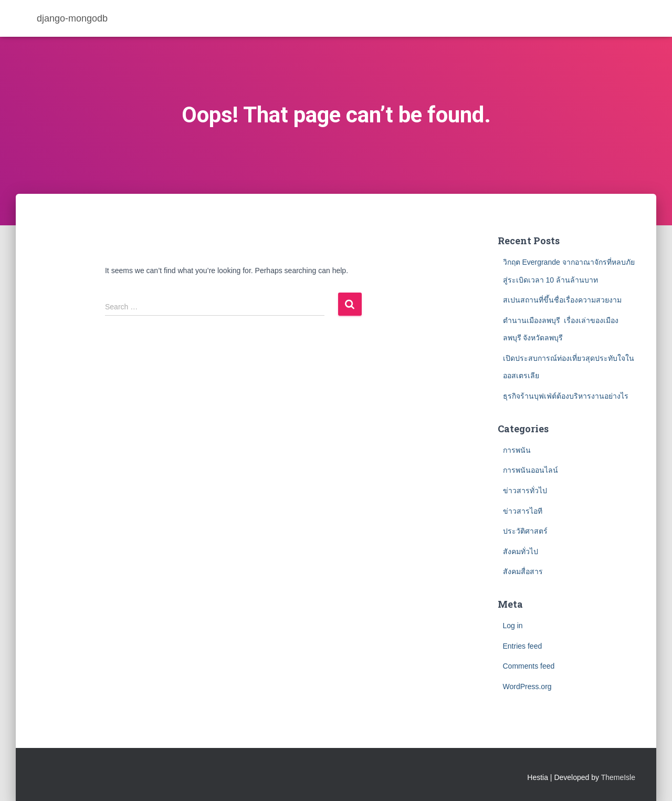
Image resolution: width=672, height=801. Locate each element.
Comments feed (529, 666)
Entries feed (523, 646)
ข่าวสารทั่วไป (525, 491)
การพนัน (517, 450)
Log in (513, 626)
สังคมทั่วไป (521, 552)
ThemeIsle (618, 777)
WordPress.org (527, 686)
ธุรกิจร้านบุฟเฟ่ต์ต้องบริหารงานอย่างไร (567, 396)
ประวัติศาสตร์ (525, 531)
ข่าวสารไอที (523, 511)
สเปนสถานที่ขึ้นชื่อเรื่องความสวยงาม (562, 300)
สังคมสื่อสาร (523, 571)
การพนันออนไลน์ (531, 470)
